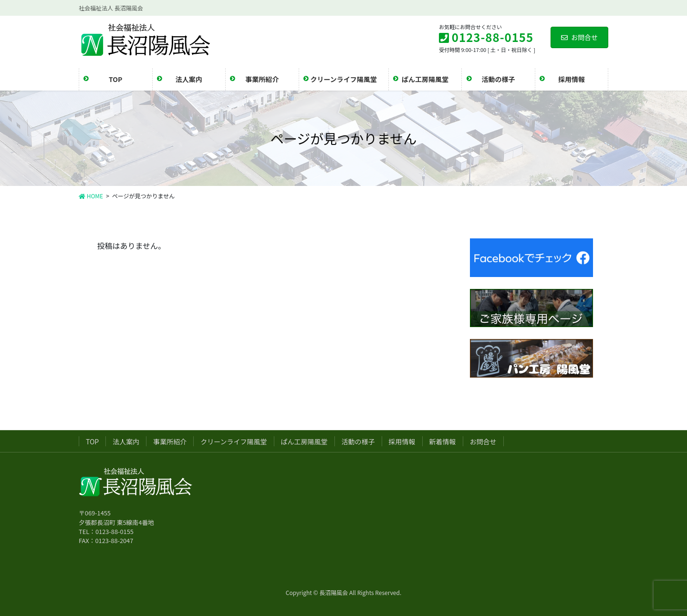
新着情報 (443, 441)
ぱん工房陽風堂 (304, 441)
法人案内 (126, 441)
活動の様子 (358, 441)
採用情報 (402, 441)
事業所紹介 (170, 441)
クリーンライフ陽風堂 (234, 441)
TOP (92, 441)
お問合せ (579, 37)
